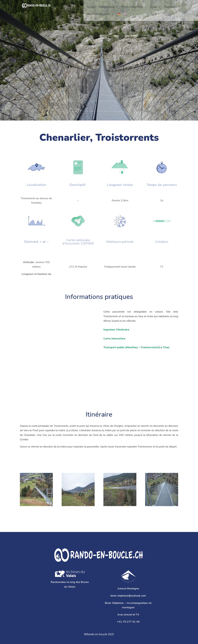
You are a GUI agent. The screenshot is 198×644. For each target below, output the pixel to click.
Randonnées (107, 7)
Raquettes (170, 7)
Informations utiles (99, 14)
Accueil (91, 7)
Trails (154, 7)
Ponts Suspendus (132, 7)
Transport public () (136, 347)
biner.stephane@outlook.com (128, 596)
